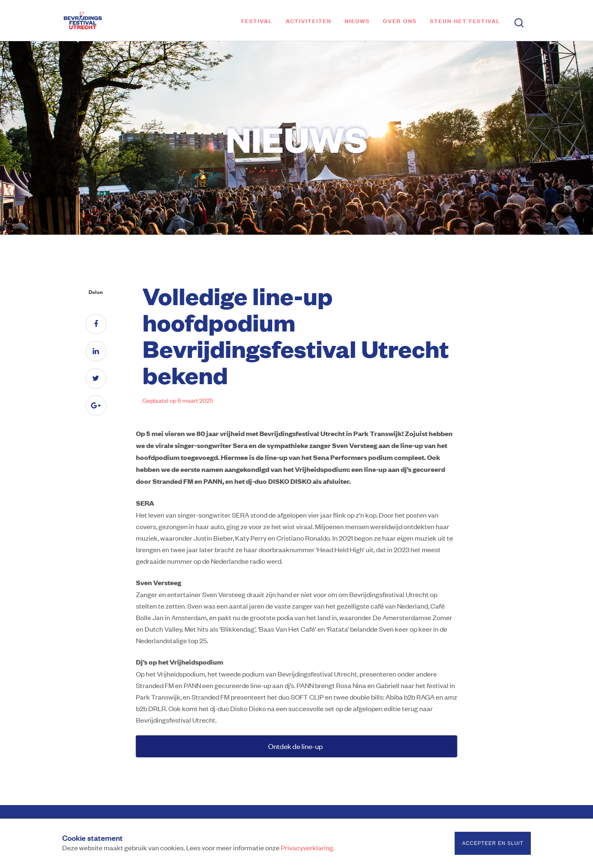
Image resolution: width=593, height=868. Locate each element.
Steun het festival (465, 20)
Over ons (400, 20)
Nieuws (357, 20)
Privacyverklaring (307, 847)
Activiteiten (309, 20)
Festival (257, 20)
